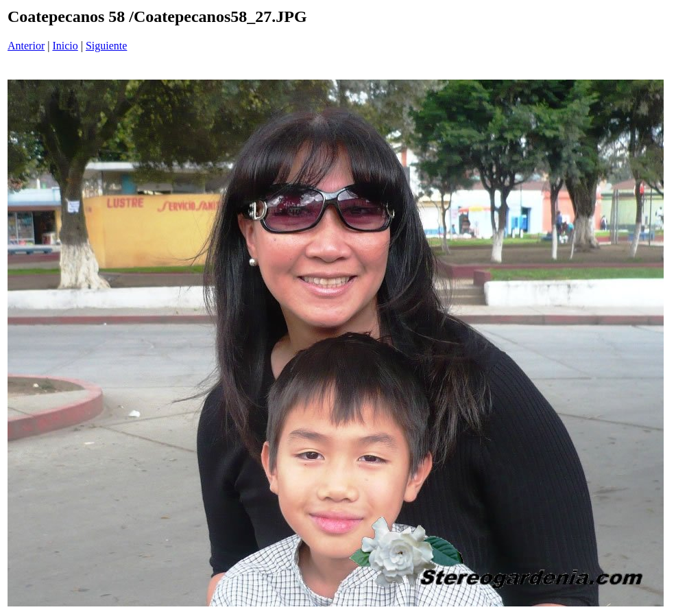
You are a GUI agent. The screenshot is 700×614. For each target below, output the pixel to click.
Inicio (65, 46)
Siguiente (106, 46)
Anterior (26, 46)
